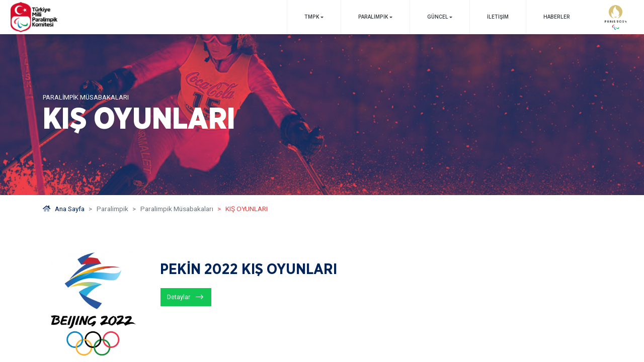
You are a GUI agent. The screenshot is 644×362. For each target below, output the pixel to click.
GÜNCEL (438, 17)
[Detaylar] (186, 297)
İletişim (498, 17)
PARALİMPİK (373, 17)
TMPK (312, 17)
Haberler (557, 17)
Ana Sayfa (64, 209)
